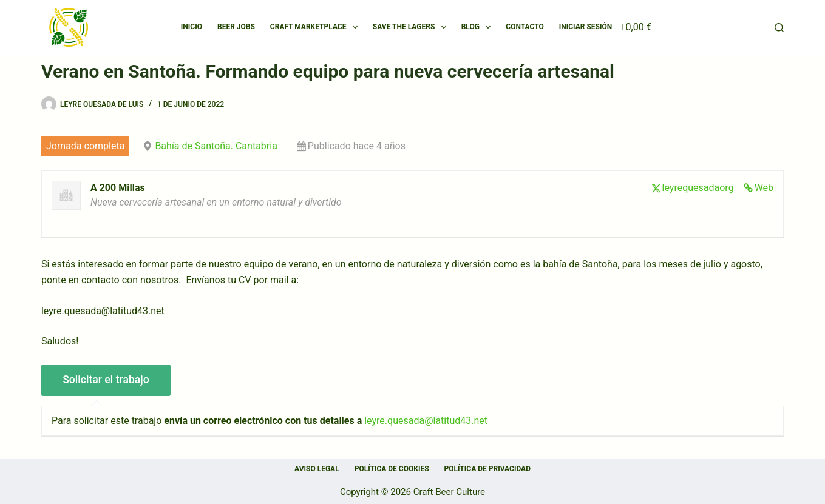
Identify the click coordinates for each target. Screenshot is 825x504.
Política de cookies (392, 469)
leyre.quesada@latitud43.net (426, 421)
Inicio (192, 27)
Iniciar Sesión (586, 27)
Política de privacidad (487, 469)
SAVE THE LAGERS (412, 27)
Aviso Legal (317, 469)
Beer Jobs (236, 27)
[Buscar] (779, 28)
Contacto (525, 27)
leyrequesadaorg (698, 188)
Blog (479, 27)
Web (764, 188)
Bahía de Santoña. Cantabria (216, 146)
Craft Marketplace (316, 27)
